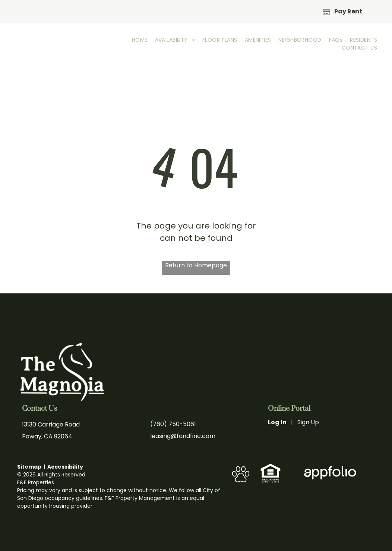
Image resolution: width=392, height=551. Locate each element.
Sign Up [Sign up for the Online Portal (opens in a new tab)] (308, 422)
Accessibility (65, 467)
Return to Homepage (196, 265)
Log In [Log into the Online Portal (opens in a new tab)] (277, 422)
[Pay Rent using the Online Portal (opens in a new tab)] (342, 11)
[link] (271, 467)
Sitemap (29, 467)
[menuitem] (140, 40)
